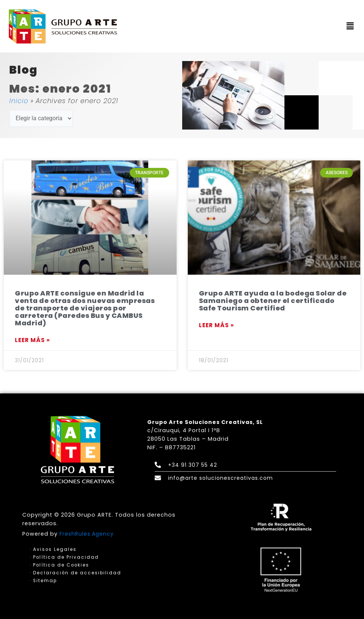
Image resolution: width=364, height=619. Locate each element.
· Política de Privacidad (65, 557)
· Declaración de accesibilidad (76, 573)
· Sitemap (44, 581)
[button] (350, 26)
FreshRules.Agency (87, 533)
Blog (24, 71)
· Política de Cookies (60, 565)
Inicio (19, 101)
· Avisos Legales (53, 549)
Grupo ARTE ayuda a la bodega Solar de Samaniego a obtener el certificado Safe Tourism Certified (273, 301)
